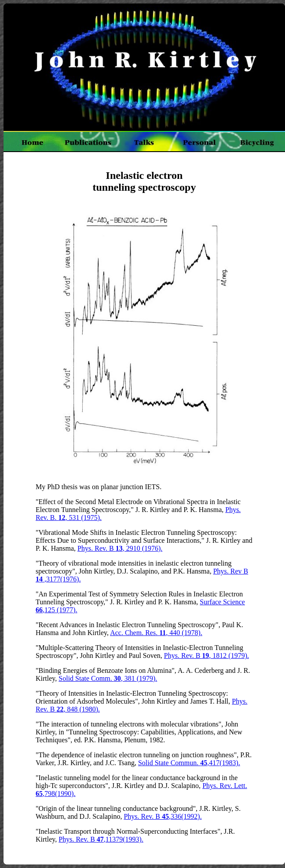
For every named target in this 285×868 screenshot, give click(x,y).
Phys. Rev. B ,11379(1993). (101, 839)
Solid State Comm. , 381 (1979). (108, 678)
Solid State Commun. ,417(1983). (189, 763)
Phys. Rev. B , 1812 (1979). (206, 656)
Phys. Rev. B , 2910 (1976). (120, 548)
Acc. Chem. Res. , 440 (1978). (156, 633)
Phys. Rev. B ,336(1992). (163, 816)
